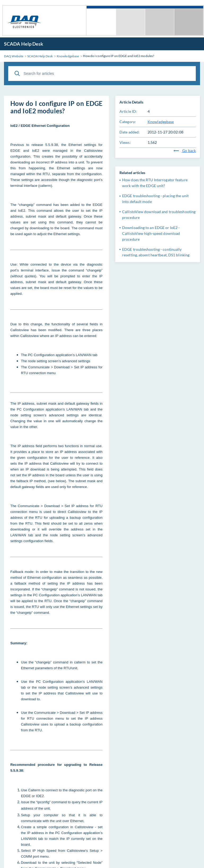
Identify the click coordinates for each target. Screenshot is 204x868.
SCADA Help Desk (24, 44)
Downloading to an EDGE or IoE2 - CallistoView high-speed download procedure (151, 233)
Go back (185, 151)
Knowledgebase (161, 122)
